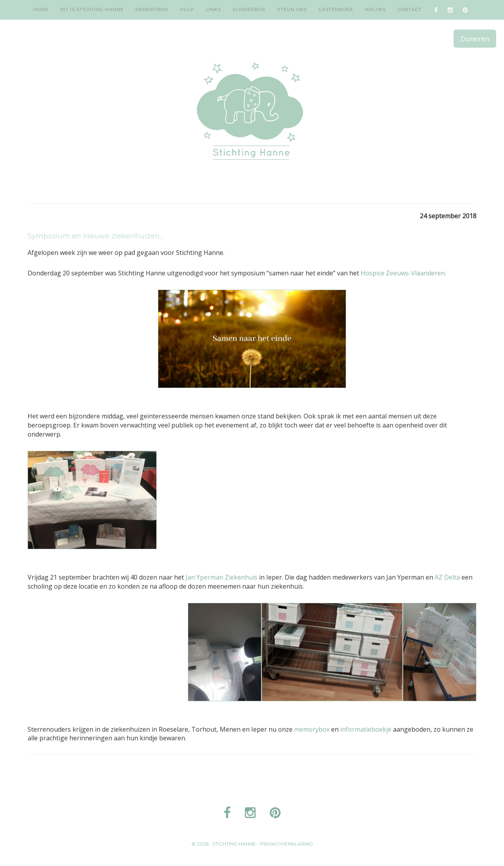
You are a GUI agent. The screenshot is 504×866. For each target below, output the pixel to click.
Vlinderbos (249, 9)
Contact (409, 9)
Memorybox (152, 9)
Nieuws (375, 9)
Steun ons (292, 9)
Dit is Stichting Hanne (92, 9)
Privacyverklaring (287, 844)
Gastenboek (336, 9)
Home (41, 9)
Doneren (475, 39)
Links (213, 9)
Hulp (187, 9)
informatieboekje (366, 729)
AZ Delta (447, 577)
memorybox (313, 729)
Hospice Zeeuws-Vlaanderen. (403, 273)
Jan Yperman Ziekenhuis (221, 577)
